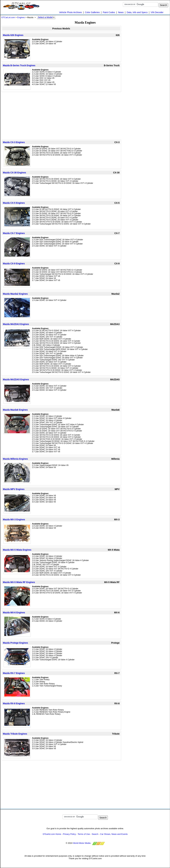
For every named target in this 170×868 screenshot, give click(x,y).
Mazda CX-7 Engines (14, 233)
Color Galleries (92, 12)
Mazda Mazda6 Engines (15, 410)
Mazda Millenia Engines (15, 459)
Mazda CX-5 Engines (14, 203)
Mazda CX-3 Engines (14, 142)
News (121, 12)
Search (95, 834)
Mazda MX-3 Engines (14, 519)
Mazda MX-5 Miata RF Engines (19, 582)
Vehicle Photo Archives (70, 12)
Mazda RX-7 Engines (14, 673)
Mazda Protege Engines (15, 643)
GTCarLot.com (8, 17)
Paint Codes (109, 12)
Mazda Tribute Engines (15, 734)
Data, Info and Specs (137, 12)
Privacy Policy (69, 834)
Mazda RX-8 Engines (14, 703)
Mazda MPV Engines (14, 489)
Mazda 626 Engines (13, 35)
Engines (21, 17)
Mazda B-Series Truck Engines (19, 65)
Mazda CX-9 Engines (14, 264)
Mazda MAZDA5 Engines (16, 379)
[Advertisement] (61, 115)
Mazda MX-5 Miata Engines (17, 550)
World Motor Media (82, 843)
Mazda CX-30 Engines (14, 173)
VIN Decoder (157, 12)
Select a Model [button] (46, 17)
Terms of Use (84, 834)
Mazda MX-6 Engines (14, 613)
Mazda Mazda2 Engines (15, 294)
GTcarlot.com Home (52, 834)
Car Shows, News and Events (114, 834)
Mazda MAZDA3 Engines (16, 324)
